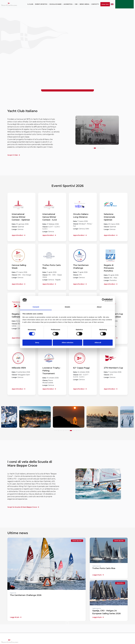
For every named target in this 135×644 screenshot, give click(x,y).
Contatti (95, 4)
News (82, 4)
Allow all (98, 343)
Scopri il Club (14, 155)
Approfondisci (19, 235)
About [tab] (99, 307)
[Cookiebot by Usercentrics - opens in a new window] (103, 300)
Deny (37, 343)
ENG (112, 4)
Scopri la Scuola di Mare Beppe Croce (23, 507)
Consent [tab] (36, 307)
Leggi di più (16, 617)
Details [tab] (67, 307)
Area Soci (105, 4)
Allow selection (67, 343)
